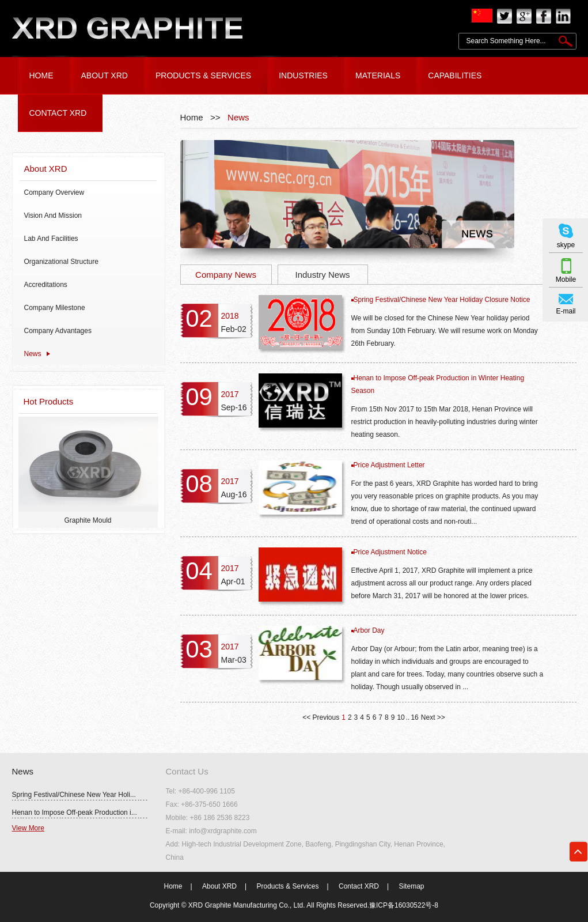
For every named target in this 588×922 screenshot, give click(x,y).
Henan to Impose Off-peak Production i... (75, 813)
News (33, 354)
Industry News (322, 275)
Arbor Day (369, 630)
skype (566, 245)
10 (401, 717)
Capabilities (455, 75)
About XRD (46, 169)
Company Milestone (55, 308)
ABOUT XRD (105, 75)
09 (199, 397)
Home (173, 886)
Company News (226, 275)
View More (28, 828)
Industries (303, 75)
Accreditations (46, 285)
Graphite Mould (88, 520)
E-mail (566, 311)
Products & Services (287, 886)
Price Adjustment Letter (389, 465)
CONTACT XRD (58, 113)
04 (199, 571)
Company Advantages (58, 331)
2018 (230, 316)
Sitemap (411, 886)
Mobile (566, 279)
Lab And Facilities (51, 239)
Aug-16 (234, 494)
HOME (41, 75)
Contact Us (187, 771)
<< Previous (321, 717)
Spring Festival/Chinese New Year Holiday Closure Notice (442, 300)
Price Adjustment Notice (390, 552)
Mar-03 (234, 660)
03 (199, 649)
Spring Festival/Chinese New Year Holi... (74, 795)
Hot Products (49, 401)
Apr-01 (233, 581)
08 (199, 484)
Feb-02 (234, 329)
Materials (378, 75)
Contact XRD (359, 886)
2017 (230, 394)
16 (414, 717)
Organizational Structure (61, 262)
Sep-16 (234, 407)
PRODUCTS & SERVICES (203, 75)
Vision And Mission (53, 216)
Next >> (433, 717)
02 (199, 318)
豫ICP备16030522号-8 (404, 905)
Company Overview (54, 192)
